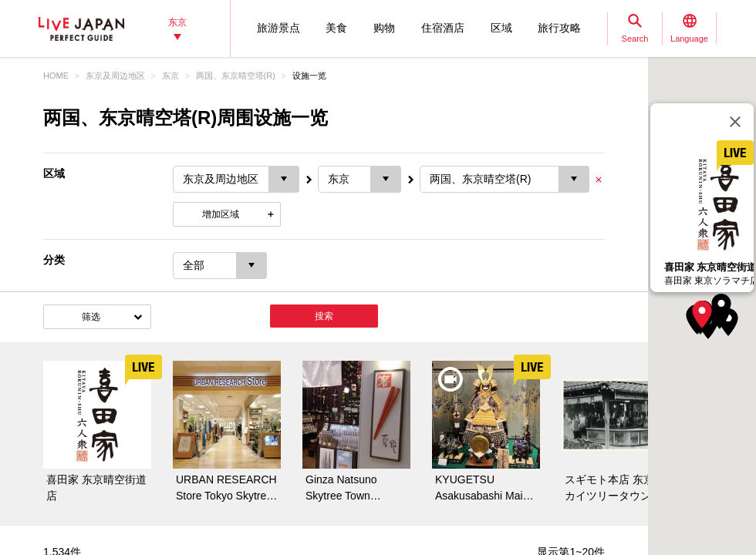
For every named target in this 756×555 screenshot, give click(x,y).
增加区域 (221, 214)
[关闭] (735, 122)
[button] (702, 314)
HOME (56, 76)
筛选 (91, 317)
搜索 (324, 316)
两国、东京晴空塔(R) (236, 76)
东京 (170, 76)
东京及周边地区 (115, 76)
